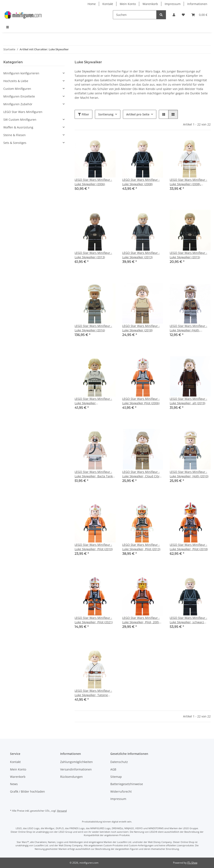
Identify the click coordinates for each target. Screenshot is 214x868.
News (14, 784)
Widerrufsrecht (121, 791)
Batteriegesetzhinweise (127, 784)
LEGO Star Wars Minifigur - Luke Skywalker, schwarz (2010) (188, 620)
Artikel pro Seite (138, 114)
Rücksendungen (71, 777)
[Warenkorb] (199, 15)
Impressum (173, 4)
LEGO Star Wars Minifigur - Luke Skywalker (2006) (93, 182)
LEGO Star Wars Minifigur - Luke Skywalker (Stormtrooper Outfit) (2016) (94, 401)
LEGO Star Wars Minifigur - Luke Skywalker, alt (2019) (188, 401)
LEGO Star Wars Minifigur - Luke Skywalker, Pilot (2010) (94, 547)
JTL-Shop (192, 863)
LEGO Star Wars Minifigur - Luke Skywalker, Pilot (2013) (141, 547)
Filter (83, 114)
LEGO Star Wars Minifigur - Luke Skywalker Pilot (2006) (141, 401)
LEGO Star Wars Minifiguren (23, 112)
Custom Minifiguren (17, 89)
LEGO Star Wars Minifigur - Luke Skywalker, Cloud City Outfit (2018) (141, 474)
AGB (113, 769)
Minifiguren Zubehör (18, 104)
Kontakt (108, 4)
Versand (62, 811)
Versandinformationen (76, 769)
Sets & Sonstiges (15, 143)
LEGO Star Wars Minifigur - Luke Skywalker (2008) (141, 182)
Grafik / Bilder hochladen (27, 791)
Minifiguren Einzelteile (19, 96)
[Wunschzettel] (183, 15)
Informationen (197, 4)
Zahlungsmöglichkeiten (76, 762)
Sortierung (106, 114)
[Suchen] (135, 15)
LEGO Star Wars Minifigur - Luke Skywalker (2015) (188, 255)
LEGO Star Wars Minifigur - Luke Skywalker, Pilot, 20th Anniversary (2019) (141, 620)
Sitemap (116, 777)
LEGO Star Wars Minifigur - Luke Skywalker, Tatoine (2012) (93, 693)
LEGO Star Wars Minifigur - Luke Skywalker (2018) (141, 328)
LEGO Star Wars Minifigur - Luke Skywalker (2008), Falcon (188, 182)
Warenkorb (150, 4)
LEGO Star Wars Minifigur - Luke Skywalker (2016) (93, 328)
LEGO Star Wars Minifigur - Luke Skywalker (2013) (93, 255)
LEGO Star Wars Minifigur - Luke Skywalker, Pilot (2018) (189, 547)
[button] (174, 15)
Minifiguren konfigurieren (21, 73)
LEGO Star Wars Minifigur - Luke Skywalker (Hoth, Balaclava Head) (188, 328)
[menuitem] (8, 27)
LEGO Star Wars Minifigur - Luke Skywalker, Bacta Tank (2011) (94, 474)
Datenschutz (119, 762)
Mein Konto (128, 4)
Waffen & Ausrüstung (18, 127)
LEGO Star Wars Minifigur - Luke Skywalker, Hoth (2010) (189, 474)
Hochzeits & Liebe (16, 81)
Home (92, 4)
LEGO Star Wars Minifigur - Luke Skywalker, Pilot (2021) (94, 620)
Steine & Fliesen (15, 135)
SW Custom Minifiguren (20, 120)
